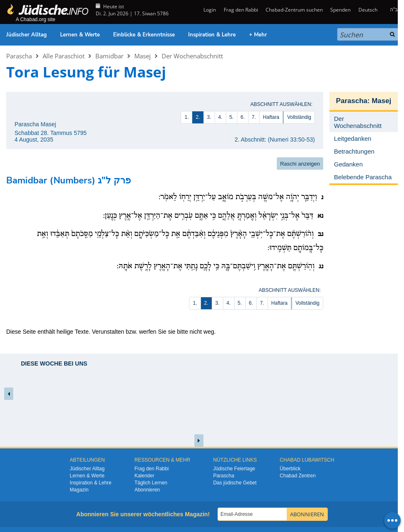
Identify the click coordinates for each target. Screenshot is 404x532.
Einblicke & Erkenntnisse (144, 35)
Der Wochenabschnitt (192, 56)
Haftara (271, 117)
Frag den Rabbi (241, 10)
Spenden (340, 10)
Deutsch (368, 10)
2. (198, 117)
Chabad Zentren (298, 476)
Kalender (144, 476)
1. (186, 117)
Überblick (290, 469)
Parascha (19, 56)
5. (232, 117)
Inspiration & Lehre (212, 35)
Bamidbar (109, 56)
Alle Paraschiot (64, 56)
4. (220, 117)
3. (209, 117)
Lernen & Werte (80, 35)
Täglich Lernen (151, 483)
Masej (143, 56)
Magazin (79, 490)
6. (243, 117)
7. (254, 117)
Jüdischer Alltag (27, 35)
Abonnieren (147, 490)
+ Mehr (258, 35)
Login (209, 10)
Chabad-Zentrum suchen (294, 10)
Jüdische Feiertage (234, 469)
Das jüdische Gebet (235, 483)
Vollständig (299, 117)
